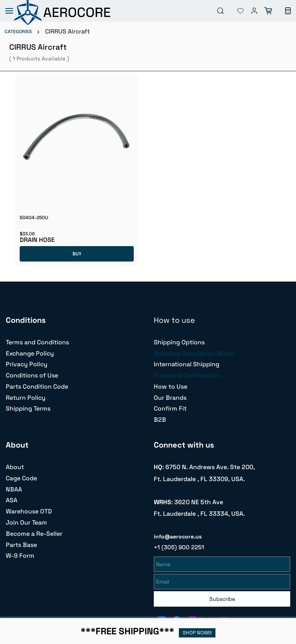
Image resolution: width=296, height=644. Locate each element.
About (15, 467)
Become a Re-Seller (34, 534)
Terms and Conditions (37, 342)
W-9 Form (20, 556)
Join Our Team (26, 522)
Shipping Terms (28, 408)
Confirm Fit (170, 408)
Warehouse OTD (29, 511)
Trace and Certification (187, 375)
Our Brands (170, 398)
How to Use (171, 387)
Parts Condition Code (37, 387)
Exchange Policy (30, 353)
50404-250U (34, 218)
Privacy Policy (27, 364)
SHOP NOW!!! (197, 633)
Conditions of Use (32, 375)
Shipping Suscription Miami (194, 353)
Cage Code (21, 478)
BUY (77, 254)
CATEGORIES (18, 32)
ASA (12, 500)
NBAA (14, 489)
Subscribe (222, 598)
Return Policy (26, 398)
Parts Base (21, 545)
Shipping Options (179, 342)
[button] (234, 11)
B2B (160, 420)
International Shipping (187, 364)
